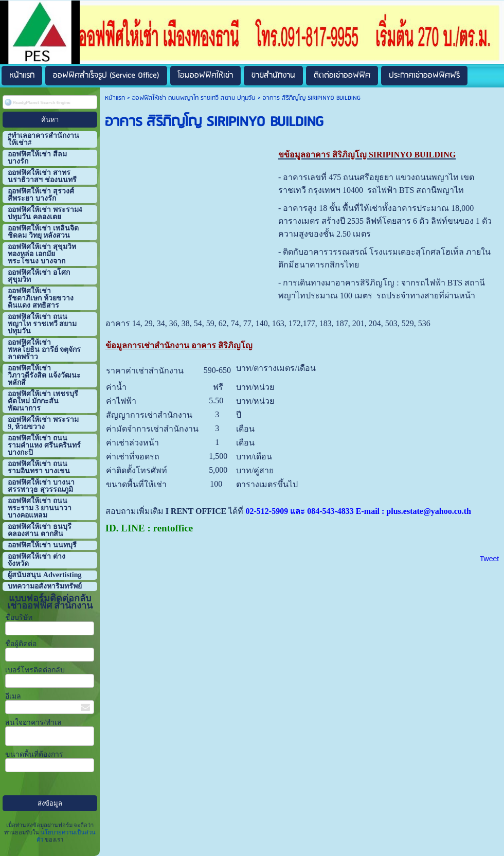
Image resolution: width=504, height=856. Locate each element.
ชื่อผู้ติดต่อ (21, 644)
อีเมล (13, 696)
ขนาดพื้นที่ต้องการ (34, 754)
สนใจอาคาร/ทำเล (33, 723)
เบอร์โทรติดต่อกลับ (35, 670)
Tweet (489, 559)
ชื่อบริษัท (19, 618)
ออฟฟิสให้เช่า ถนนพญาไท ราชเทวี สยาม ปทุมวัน (194, 98)
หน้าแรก (115, 98)
